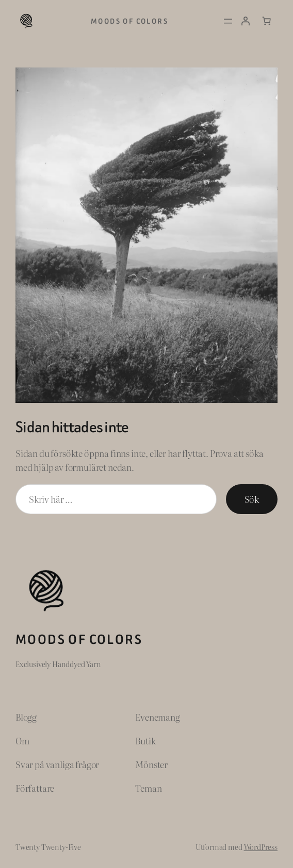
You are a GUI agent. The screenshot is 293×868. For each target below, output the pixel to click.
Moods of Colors (129, 21)
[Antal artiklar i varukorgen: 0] (267, 21)
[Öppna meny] (228, 21)
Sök (252, 499)
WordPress (261, 847)
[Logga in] (245, 21)
